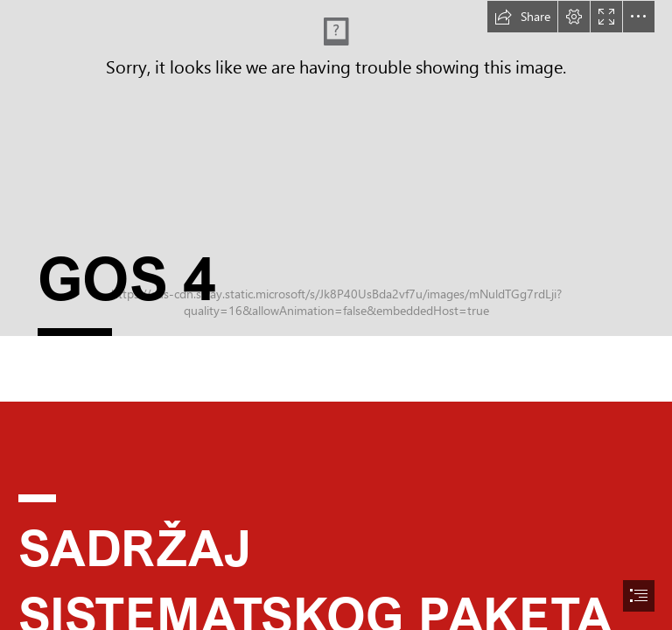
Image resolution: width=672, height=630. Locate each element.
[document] (336, 315)
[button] (522, 17)
